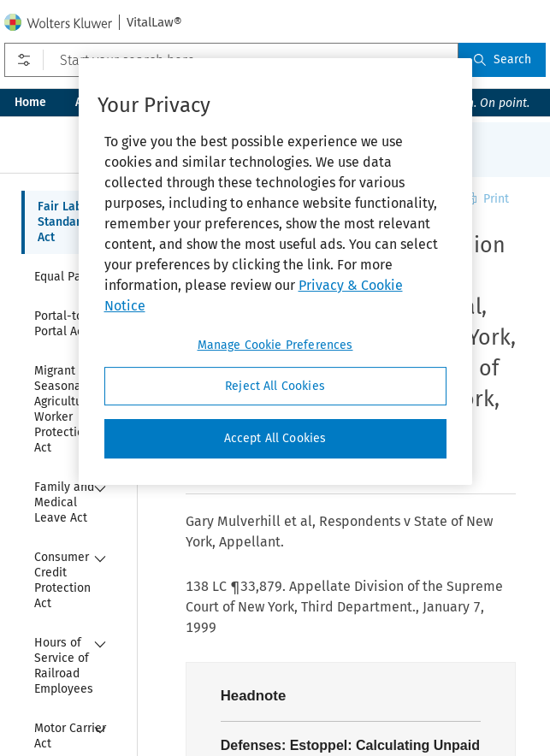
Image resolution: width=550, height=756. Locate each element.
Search (502, 59)
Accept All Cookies (275, 438)
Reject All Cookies (275, 386)
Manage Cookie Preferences (275, 345)
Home (30, 102)
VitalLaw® (154, 22)
